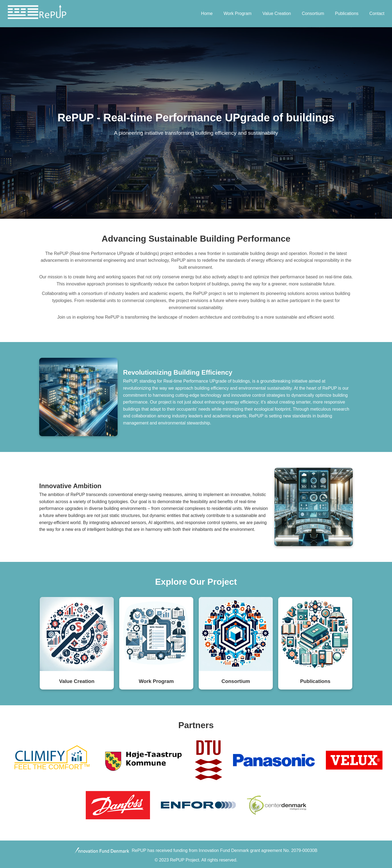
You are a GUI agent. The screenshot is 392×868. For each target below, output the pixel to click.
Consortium (313, 13)
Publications (347, 13)
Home (207, 13)
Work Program (238, 13)
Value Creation (277, 13)
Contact (377, 13)
